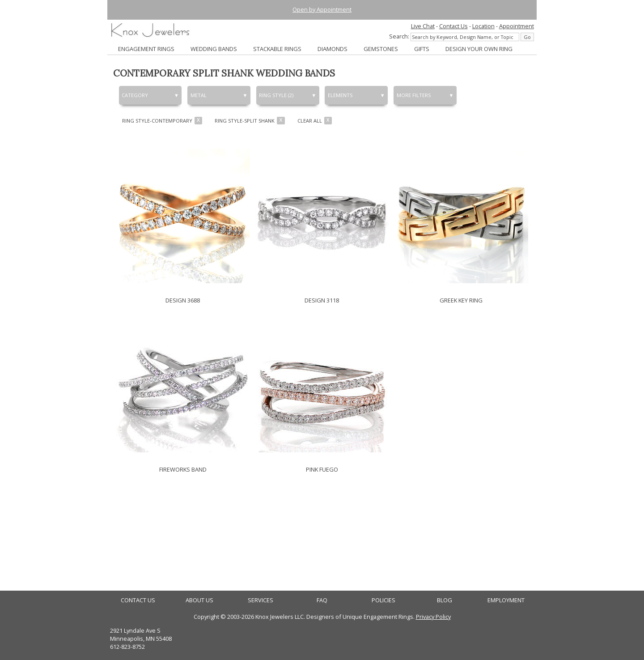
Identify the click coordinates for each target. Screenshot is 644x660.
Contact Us (453, 26)
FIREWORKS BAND (183, 469)
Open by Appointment (322, 9)
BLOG (445, 600)
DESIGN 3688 (183, 300)
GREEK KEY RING (461, 300)
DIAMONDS (333, 49)
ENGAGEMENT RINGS (146, 49)
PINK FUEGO (322, 469)
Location (483, 26)
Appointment (517, 26)
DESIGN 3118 (322, 300)
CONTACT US (138, 600)
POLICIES (383, 600)
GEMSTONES (381, 49)
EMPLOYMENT (506, 600)
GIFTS (422, 49)
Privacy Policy (433, 617)
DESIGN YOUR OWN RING (479, 49)
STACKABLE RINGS (277, 49)
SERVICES (261, 600)
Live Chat (423, 26)
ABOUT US (199, 600)
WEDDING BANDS (214, 49)
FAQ (322, 600)
